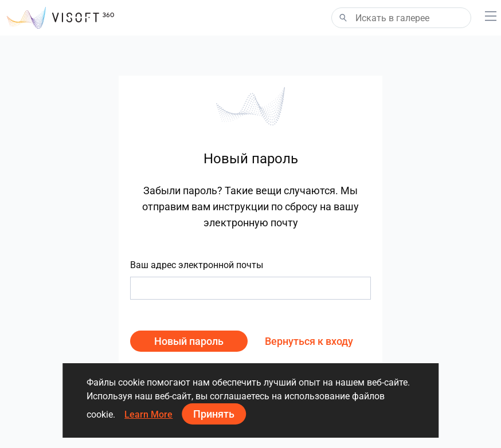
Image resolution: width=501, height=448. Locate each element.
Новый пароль (189, 341)
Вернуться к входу (309, 341)
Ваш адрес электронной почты (197, 265)
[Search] (401, 18)
